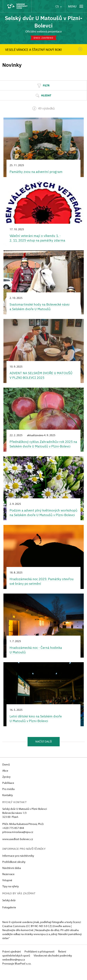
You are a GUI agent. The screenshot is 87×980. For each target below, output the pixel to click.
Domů (6, 774)
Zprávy (6, 787)
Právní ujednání (12, 961)
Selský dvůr (9, 910)
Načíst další (44, 752)
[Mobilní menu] (76, 6)
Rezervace (8, 884)
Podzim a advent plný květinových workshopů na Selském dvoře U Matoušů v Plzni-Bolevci (40, 520)
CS (59, 6)
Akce (5, 780)
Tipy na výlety (11, 896)
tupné (9, 890)
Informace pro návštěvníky (18, 866)
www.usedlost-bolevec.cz (18, 849)
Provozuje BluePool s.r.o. (17, 973)
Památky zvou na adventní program (37, 172)
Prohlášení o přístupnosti (40, 961)
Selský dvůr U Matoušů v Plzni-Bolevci (44, 22)
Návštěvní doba (12, 878)
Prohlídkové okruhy (14, 872)
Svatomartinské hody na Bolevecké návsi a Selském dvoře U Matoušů (40, 307)
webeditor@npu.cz (14, 969)
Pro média (8, 799)
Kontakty (8, 805)
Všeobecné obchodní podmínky (53, 965)
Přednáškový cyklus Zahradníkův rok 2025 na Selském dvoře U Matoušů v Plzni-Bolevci (42, 447)
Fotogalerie (9, 917)
